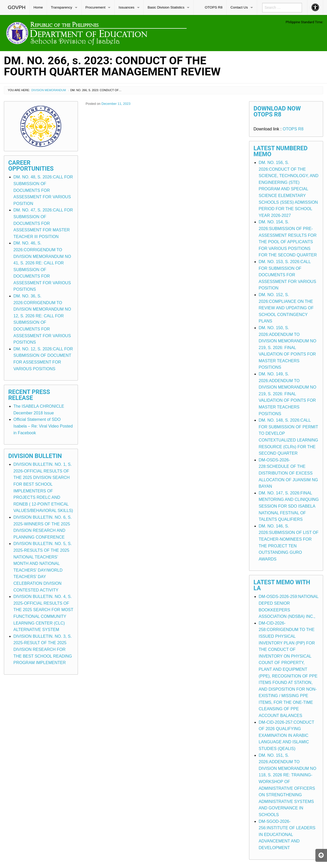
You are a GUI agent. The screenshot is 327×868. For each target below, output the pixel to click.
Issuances (126, 7)
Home (38, 7)
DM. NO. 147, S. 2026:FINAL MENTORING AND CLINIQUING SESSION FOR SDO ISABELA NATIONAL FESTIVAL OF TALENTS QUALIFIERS (289, 506)
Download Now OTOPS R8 (277, 112)
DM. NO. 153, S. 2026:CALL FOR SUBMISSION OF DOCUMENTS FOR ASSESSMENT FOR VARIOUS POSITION (287, 275)
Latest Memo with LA (282, 585)
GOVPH (17, 7)
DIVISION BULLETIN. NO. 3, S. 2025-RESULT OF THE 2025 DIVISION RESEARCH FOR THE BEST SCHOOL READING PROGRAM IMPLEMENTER (43, 649)
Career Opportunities (31, 166)
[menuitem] (17, 7)
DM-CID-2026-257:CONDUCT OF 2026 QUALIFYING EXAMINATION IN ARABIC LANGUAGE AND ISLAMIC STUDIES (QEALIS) (286, 735)
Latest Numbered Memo (281, 151)
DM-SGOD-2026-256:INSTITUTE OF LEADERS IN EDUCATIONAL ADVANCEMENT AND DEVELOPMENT (287, 835)
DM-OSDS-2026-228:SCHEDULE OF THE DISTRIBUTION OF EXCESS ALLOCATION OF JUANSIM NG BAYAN (288, 473)
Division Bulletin (35, 456)
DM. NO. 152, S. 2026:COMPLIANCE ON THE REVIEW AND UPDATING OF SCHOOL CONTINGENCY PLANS (286, 308)
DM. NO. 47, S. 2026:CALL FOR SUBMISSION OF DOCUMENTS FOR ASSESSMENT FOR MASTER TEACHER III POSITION (43, 223)
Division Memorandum (49, 90)
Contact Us (239, 7)
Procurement (95, 7)
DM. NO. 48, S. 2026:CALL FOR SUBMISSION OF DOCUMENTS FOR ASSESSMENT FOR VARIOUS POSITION (43, 190)
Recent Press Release (29, 395)
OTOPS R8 (214, 7)
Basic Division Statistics (166, 7)
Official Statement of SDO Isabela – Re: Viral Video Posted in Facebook (43, 426)
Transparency (62, 7)
